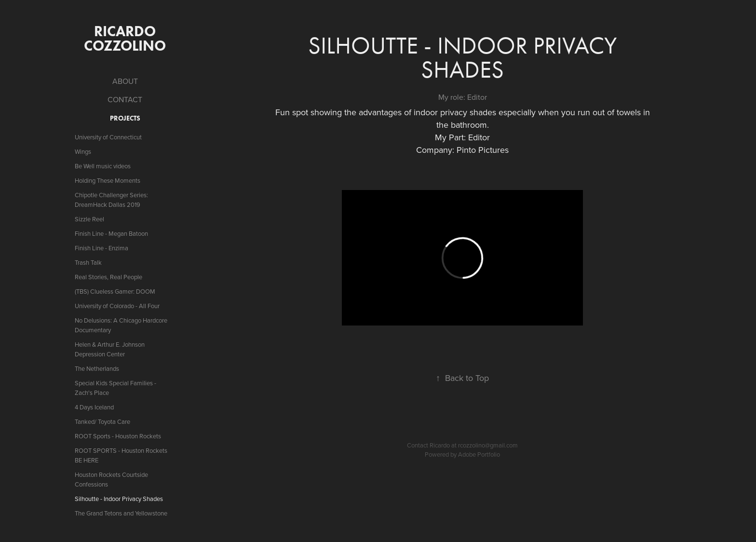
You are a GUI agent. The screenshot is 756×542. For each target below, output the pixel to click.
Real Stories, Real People (108, 277)
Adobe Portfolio (479, 454)
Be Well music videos (103, 166)
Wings (83, 151)
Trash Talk (88, 262)
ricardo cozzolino (125, 38)
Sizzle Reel (89, 219)
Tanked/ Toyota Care (102, 421)
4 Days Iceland (94, 407)
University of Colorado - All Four (117, 306)
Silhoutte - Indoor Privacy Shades (119, 499)
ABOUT (125, 81)
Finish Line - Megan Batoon (111, 233)
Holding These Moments (108, 180)
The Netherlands (97, 368)
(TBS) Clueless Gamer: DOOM (115, 291)
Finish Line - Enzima (101, 248)
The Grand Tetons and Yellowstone (121, 513)
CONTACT (125, 99)
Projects (125, 118)
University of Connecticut (108, 137)
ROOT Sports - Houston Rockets (118, 436)
